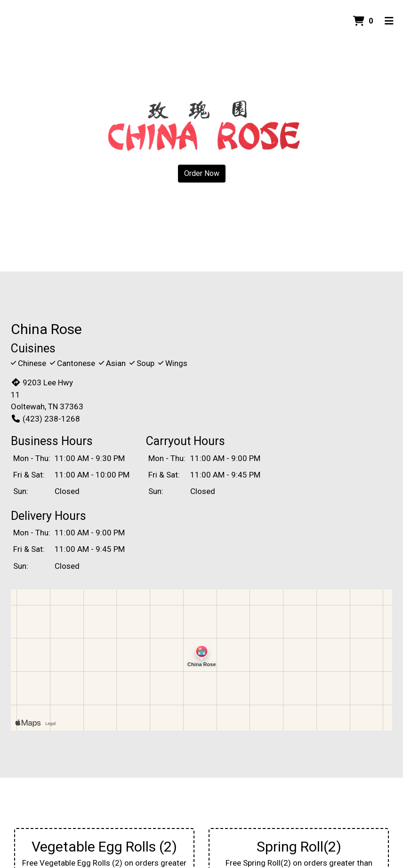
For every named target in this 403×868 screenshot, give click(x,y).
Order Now (202, 173)
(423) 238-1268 (45, 419)
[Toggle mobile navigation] (389, 21)
